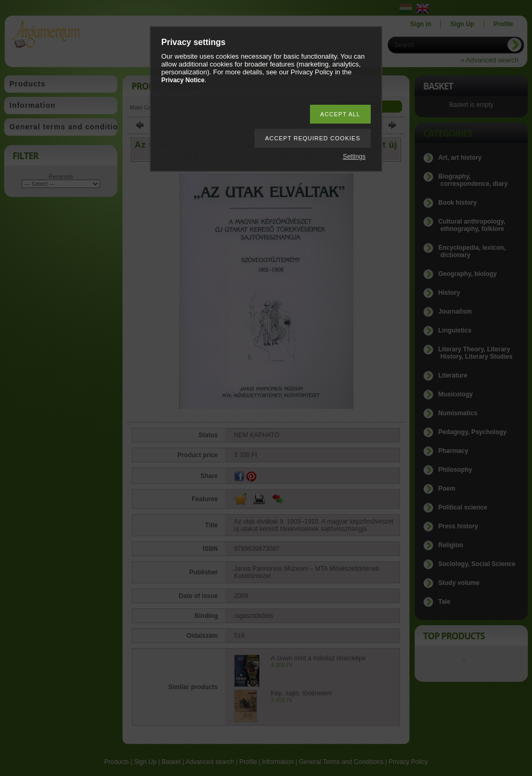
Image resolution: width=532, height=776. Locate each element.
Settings (354, 157)
